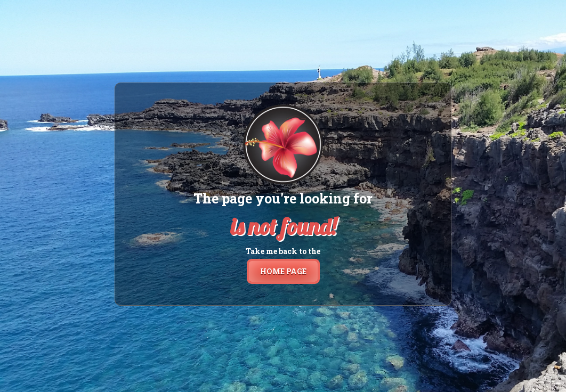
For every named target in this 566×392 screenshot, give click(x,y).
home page (283, 271)
